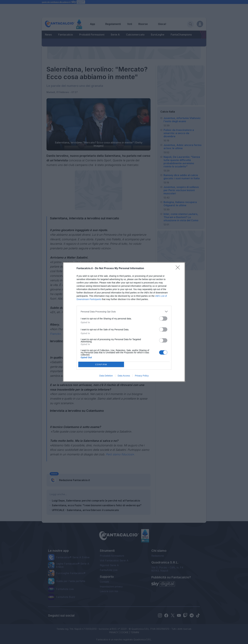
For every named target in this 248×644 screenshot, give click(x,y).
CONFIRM (101, 364)
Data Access (124, 376)
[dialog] (124, 322)
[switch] (163, 319)
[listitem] (124, 312)
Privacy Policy (142, 376)
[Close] (179, 269)
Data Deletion (106, 376)
